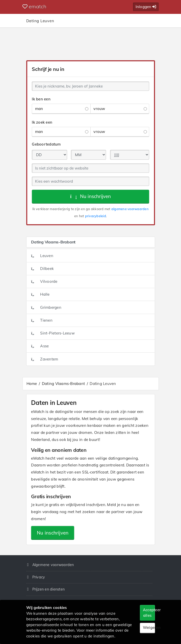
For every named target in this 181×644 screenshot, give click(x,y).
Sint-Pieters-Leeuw (53, 333)
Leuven (42, 256)
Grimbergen (46, 307)
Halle (40, 294)
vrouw (120, 109)
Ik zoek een (42, 122)
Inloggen (146, 7)
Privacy (39, 577)
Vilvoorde (44, 281)
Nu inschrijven (90, 196)
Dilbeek (42, 269)
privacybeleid (96, 216)
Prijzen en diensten (49, 589)
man (62, 109)
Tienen (42, 320)
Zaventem (45, 359)
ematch (35, 6)
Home (32, 384)
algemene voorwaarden (130, 209)
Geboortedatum (46, 144)
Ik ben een (41, 99)
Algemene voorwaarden (53, 565)
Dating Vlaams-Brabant (63, 384)
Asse (40, 346)
